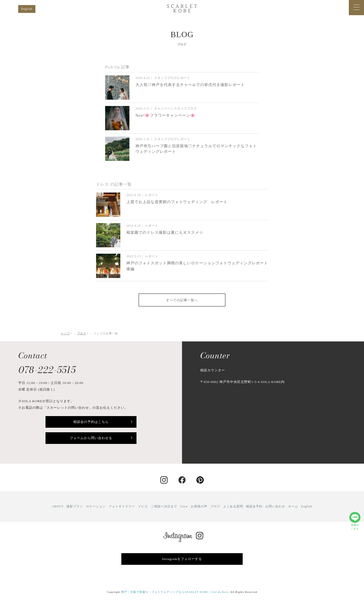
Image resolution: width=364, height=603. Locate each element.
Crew (184, 506)
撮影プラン (75, 506)
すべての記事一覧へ (182, 300)
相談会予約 (254, 506)
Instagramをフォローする (182, 559)
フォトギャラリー (122, 506)
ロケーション (96, 506)
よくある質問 (233, 506)
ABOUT (58, 506)
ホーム (293, 506)
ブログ (215, 506)
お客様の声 (199, 506)
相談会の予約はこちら (91, 422)
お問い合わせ (275, 506)
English (27, 9)
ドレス (143, 506)
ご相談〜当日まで (164, 506)
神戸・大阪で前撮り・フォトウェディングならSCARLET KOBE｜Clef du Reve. (175, 592)
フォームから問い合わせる (91, 438)
